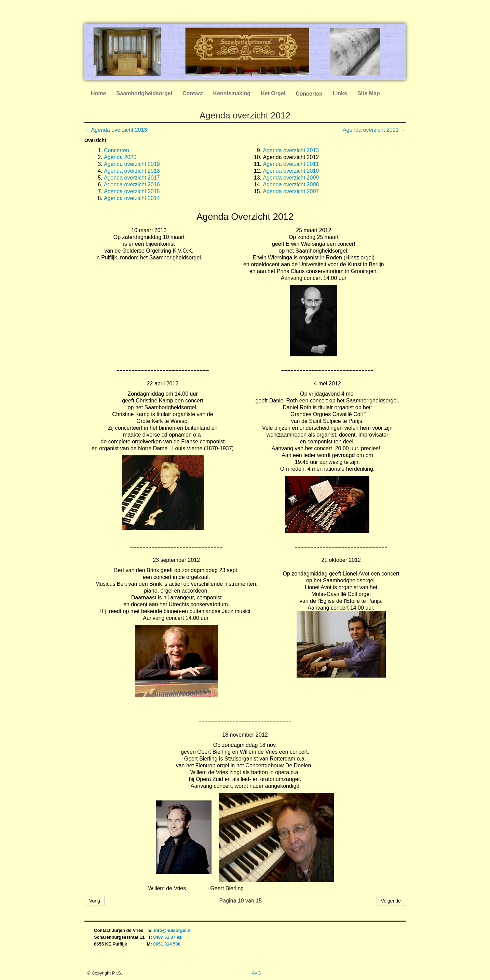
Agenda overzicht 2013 (291, 150)
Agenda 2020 (120, 157)
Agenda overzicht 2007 (291, 191)
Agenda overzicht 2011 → (374, 130)
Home (98, 93)
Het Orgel (273, 93)
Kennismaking (232, 93)
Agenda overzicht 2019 (132, 164)
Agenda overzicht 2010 (291, 171)
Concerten (309, 94)
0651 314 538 (167, 944)
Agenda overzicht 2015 (132, 191)
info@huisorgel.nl (173, 930)
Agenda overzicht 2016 (132, 184)
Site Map (369, 93)
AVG (256, 973)
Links (340, 93)
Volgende (391, 901)
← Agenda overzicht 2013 (116, 130)
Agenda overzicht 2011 (291, 164)
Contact (193, 93)
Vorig (95, 901)
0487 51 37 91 (168, 937)
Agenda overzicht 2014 (132, 198)
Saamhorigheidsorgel (144, 93)
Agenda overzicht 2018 (132, 171)
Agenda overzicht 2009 (291, 178)
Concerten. (117, 150)
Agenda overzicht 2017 (132, 178)
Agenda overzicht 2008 (291, 184)
